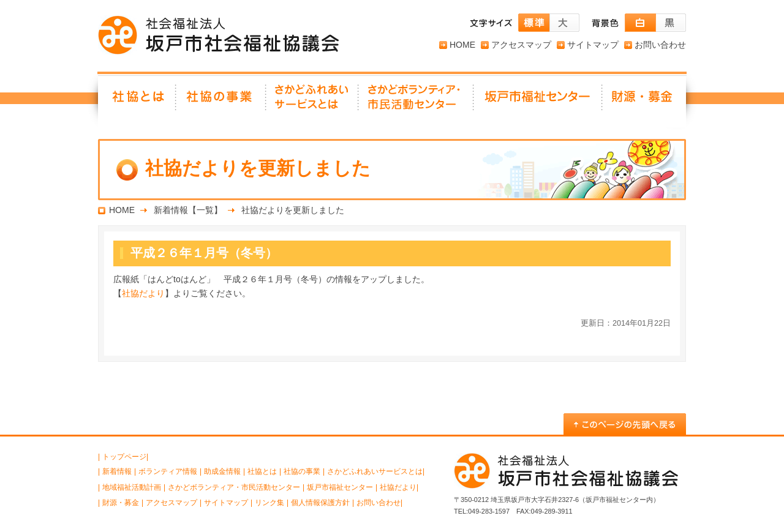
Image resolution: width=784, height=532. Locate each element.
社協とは (137, 101)
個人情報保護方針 (320, 503)
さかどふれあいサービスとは (313, 101)
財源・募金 (644, 101)
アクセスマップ (521, 45)
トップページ (124, 457)
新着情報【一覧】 (188, 210)
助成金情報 (222, 471)
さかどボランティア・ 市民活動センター (417, 101)
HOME (462, 45)
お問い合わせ (660, 45)
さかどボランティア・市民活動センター (234, 487)
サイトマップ (593, 45)
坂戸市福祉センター (538, 101)
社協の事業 (221, 101)
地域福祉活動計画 (132, 487)
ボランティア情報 (168, 471)
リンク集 (269, 503)
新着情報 (117, 471)
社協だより (143, 293)
